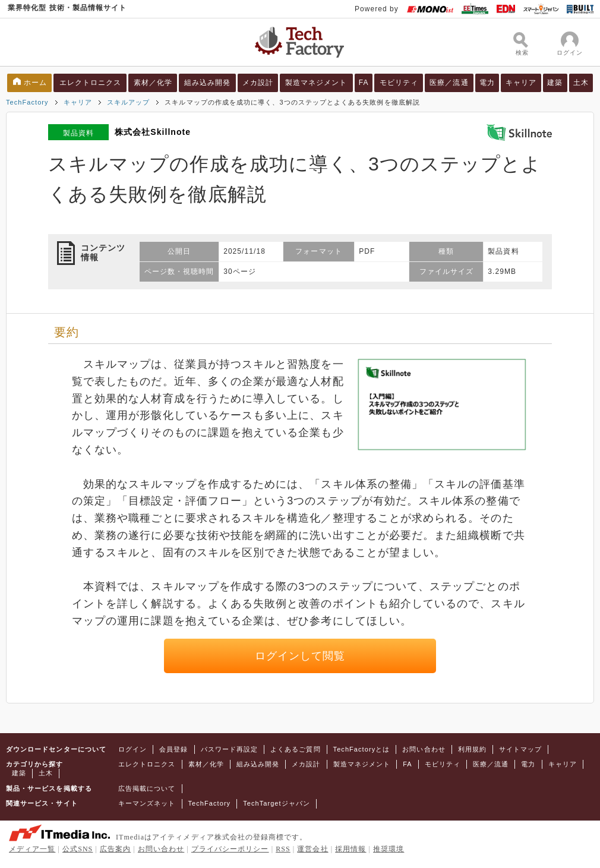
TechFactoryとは (362, 749)
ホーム (35, 83)
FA (364, 83)
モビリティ (399, 83)
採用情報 (350, 849)
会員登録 (173, 749)
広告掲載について (147, 788)
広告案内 (115, 849)
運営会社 (312, 849)
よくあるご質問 (295, 749)
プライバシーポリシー (230, 849)
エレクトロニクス (91, 83)
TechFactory (27, 102)
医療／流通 (449, 83)
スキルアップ (128, 102)
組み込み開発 (207, 83)
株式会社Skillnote (153, 132)
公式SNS (78, 849)
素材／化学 (153, 83)
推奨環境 (389, 849)
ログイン (132, 749)
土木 (581, 83)
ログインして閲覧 (300, 656)
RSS (283, 849)
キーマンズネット (147, 803)
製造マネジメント (316, 83)
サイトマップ (520, 749)
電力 (487, 83)
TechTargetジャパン (277, 803)
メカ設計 (258, 83)
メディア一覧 (32, 849)
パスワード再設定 (230, 749)
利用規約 (472, 749)
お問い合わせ (424, 749)
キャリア (521, 83)
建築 (555, 83)
